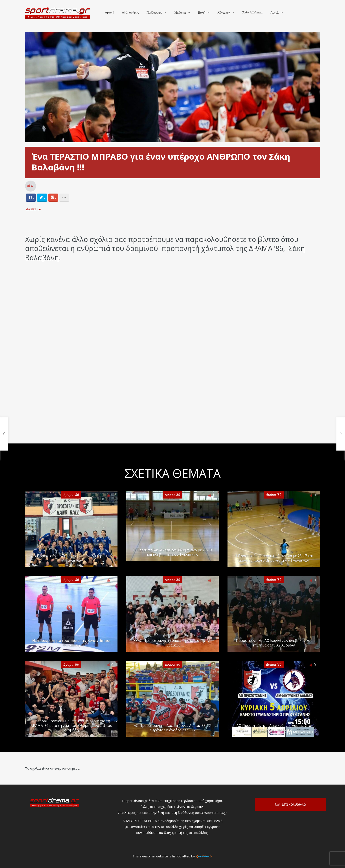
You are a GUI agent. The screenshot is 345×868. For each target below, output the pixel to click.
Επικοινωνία (294, 804)
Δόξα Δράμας (130, 12)
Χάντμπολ (224, 13)
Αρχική (109, 12)
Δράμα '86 (34, 209)
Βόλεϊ (202, 13)
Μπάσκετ (180, 13)
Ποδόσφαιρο (154, 13)
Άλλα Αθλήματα (252, 12)
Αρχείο (275, 13)
